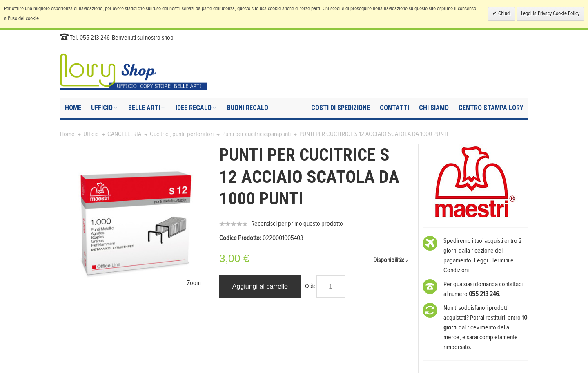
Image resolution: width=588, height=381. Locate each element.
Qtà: (310, 286)
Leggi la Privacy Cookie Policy (550, 14)
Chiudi (504, 14)
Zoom (194, 283)
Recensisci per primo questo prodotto (297, 224)
